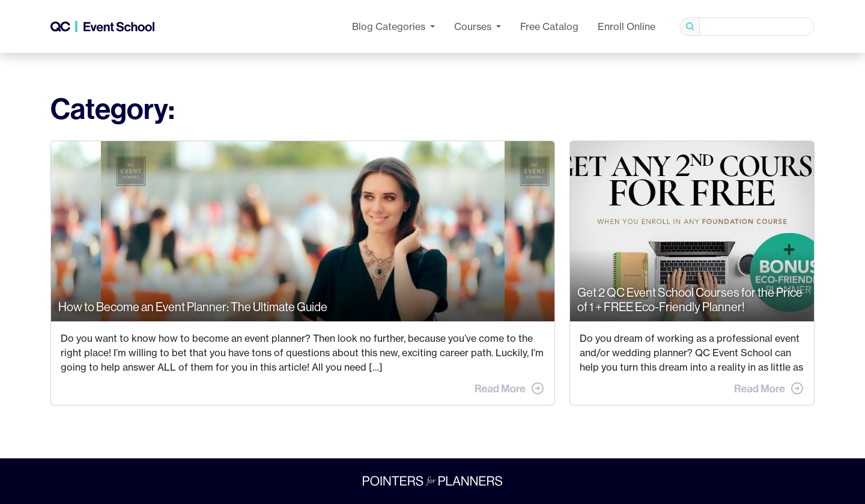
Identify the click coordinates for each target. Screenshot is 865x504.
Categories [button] (390, 26)
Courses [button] (474, 26)
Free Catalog (549, 26)
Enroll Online (627, 26)
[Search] (757, 27)
